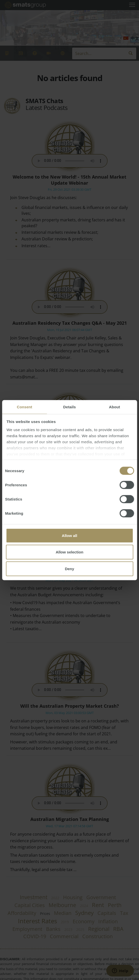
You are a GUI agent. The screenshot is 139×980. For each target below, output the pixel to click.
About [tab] (114, 407)
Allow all (69, 535)
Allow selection (69, 552)
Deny (69, 569)
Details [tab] (70, 407)
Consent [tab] (24, 407)
